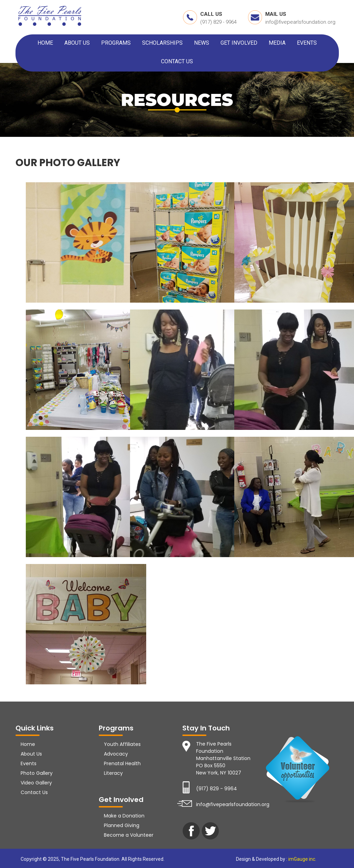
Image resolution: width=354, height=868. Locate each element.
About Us (31, 754)
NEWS (202, 43)
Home (28, 744)
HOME (45, 43)
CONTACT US (177, 61)
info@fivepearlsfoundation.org (300, 22)
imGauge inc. (302, 859)
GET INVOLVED (239, 43)
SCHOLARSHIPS (162, 43)
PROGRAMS (116, 43)
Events (29, 763)
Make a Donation (124, 816)
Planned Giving (122, 825)
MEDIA (277, 43)
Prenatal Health (122, 763)
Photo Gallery (37, 773)
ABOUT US (77, 43)
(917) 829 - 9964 (218, 22)
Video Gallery (36, 783)
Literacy (113, 773)
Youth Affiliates (122, 744)
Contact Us (34, 792)
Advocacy (116, 754)
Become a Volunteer (129, 835)
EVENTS (307, 43)
